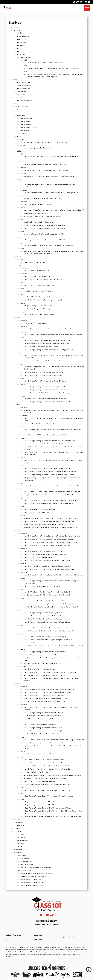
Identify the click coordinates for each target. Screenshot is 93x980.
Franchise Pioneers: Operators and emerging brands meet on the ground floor (53, 68)
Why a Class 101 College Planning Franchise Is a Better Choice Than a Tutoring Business (53, 775)
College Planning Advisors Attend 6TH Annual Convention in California (47, 343)
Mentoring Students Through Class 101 (33, 876)
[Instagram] (74, 937)
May (22, 237)
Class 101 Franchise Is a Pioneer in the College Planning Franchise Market (48, 640)
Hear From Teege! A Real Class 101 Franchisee (36, 867)
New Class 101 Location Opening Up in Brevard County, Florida (44, 297)
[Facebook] (69, 937)
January (23, 173)
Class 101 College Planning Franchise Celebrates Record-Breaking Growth (48, 539)
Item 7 (10, 945)
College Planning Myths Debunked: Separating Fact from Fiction (45, 164)
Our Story (21, 33)
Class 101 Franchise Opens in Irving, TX (36, 271)
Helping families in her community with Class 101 (36, 873)
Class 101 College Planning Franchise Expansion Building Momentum (46, 731)
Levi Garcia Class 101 (27, 864)
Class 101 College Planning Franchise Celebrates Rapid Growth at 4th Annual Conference (53, 575)
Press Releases (26, 57)
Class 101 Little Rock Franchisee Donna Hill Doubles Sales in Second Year (48, 566)
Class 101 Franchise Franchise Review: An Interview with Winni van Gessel (48, 769)
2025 (25, 60)
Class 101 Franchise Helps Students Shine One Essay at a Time (44, 601)
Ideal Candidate (20, 95)
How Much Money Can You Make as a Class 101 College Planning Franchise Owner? (51, 607)
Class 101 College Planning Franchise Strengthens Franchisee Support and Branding (52, 536)
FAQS (16, 104)
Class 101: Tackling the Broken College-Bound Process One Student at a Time (49, 631)
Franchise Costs (26, 121)
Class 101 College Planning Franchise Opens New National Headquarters (47, 763)
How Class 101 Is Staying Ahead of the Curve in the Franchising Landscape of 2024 (51, 193)
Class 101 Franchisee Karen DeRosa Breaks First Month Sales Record (46, 444)
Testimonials (22, 92)
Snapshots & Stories (24, 870)
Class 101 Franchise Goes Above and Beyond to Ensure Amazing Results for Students (52, 542)
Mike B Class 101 (26, 858)
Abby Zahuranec (23, 840)
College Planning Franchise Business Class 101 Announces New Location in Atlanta (51, 805)
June (22, 231)
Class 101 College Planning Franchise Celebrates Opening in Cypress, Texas (49, 350)
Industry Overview (23, 36)
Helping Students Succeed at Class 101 (33, 882)
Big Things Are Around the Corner (35, 262)
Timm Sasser (22, 837)
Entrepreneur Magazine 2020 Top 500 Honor (38, 306)
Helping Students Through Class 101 (32, 879)
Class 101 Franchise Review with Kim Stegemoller (40, 725)
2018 (19, 405)
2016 (19, 684)
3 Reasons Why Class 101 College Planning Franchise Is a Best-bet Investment (50, 689)
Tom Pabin (21, 834)
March (22, 139)
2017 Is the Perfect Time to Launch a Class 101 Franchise (42, 663)
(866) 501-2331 (82, 2)
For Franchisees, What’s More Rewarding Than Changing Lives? (45, 216)
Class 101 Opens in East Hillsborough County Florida (41, 347)
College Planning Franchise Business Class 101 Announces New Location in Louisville (52, 802)
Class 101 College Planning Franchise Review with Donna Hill (43, 655)
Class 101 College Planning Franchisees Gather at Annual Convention (46, 743)
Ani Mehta (21, 843)
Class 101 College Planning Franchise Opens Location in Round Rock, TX (47, 329)
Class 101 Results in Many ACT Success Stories (39, 669)
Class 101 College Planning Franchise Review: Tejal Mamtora (43, 613)
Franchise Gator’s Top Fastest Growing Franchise (40, 309)
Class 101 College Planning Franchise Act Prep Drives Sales (43, 728)
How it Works (22, 39)
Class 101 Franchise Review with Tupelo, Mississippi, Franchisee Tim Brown (48, 503)
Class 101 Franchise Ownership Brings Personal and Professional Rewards (48, 622)
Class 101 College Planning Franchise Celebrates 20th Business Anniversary (49, 569)
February (23, 145)
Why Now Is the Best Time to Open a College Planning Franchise (45, 778)
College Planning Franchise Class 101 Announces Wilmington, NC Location (48, 796)
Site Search (18, 850)
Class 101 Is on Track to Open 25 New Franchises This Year (43, 619)
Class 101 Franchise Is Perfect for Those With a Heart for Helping (45, 637)
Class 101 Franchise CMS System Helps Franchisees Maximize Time (46, 435)
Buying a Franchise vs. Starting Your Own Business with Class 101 (45, 225)
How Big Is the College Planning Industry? (37, 772)
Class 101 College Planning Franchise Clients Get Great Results (44, 695)
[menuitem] (48, 936)
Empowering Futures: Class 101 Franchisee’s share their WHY (44, 234)
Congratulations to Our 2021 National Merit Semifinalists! (43, 279)
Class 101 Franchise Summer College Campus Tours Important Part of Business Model (52, 492)
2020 (19, 265)
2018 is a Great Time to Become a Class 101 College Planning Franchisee (47, 524)
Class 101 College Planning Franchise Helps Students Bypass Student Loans (49, 521)
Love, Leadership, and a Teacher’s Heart (37, 148)
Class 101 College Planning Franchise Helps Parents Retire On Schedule (47, 692)
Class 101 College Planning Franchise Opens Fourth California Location (47, 468)
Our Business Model (24, 88)
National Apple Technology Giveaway (36, 323)
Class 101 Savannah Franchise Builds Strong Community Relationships (47, 340)
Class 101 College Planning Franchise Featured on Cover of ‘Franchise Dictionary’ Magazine (54, 486)
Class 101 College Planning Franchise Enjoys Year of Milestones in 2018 (47, 402)
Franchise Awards (26, 118)
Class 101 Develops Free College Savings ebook (39, 509)
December (24, 182)
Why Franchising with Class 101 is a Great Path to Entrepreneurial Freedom (48, 246)
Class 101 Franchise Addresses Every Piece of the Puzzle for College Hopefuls (49, 604)
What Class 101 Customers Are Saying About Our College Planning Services (49, 766)
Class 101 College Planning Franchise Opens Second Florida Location (46, 390)
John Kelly (21, 846)
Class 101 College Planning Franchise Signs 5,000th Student (44, 375)
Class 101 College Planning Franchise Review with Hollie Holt (43, 713)
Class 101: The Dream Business (34, 643)
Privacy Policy (19, 822)
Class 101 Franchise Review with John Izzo (37, 512)
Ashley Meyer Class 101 (28, 861)
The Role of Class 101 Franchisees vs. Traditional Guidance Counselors (47, 170)
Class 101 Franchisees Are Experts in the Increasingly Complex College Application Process (54, 740)
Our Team (21, 45)
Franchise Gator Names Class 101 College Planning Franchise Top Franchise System (51, 518)
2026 (19, 137)
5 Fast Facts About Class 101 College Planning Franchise (42, 716)
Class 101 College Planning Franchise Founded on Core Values (44, 372)
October (23, 196)
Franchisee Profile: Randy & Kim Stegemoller (39, 222)
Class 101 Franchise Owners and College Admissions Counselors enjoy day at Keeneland (53, 335)
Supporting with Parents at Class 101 (33, 885)
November (24, 190)
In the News (21, 55)
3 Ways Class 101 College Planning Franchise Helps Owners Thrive (45, 698)
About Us (17, 30)
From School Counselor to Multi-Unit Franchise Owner (45, 63)
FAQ (19, 48)
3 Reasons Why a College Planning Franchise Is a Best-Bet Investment (47, 784)
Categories (21, 116)
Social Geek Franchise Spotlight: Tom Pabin (38, 291)
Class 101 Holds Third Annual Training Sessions (39, 315)
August (23, 207)
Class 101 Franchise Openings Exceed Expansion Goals (42, 586)
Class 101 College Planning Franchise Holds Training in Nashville (45, 387)
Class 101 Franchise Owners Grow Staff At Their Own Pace (43, 361)
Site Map (17, 828)
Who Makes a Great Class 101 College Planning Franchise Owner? (45, 628)
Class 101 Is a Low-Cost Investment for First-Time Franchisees (44, 424)
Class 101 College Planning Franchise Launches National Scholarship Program (49, 441)
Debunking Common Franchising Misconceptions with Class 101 (44, 240)
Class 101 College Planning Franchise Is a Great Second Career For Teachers (49, 475)
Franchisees (25, 131)
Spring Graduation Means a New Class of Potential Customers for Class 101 (48, 495)
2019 (19, 318)
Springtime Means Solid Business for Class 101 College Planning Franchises (48, 616)
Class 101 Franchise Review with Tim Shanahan (39, 557)
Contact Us (18, 819)
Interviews (24, 134)
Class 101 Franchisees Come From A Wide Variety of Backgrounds (45, 554)
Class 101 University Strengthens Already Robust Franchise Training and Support (51, 471)
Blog (19, 51)
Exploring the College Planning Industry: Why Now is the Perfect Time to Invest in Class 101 (54, 210)
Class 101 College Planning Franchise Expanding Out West (43, 551)
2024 (25, 66)
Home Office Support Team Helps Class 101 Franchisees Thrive (44, 719)
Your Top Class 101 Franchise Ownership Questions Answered (44, 198)
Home (16, 27)
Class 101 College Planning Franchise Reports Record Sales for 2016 (46, 652)
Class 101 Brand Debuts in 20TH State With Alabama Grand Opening (46, 393)
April (22, 154)
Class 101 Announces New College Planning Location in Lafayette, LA (47, 790)
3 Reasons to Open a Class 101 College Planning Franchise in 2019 (45, 399)
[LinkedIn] (64, 937)
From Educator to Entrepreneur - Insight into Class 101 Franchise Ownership (49, 176)
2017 (19, 531)
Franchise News (26, 124)
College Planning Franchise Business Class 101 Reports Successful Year (47, 808)
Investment (18, 98)
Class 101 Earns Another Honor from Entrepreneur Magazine (43, 300)
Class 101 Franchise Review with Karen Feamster (40, 781)
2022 (19, 257)
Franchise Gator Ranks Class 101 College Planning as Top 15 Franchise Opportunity (51, 527)
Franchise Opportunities (29, 127)
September (24, 202)
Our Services (22, 42)
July (22, 219)
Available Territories (21, 107)
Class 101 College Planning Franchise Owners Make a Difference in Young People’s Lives (52, 672)
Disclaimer (21, 825)
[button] (89, 970)
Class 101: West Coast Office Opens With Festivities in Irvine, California (47, 592)
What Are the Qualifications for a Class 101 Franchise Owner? (44, 760)
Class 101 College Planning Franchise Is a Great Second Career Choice (47, 545)
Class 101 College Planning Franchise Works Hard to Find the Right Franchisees (50, 500)
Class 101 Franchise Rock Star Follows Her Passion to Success (44, 228)
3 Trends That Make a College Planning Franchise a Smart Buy (44, 701)
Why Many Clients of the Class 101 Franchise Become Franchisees (45, 675)
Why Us (17, 80)
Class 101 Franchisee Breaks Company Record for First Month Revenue (47, 560)
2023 (25, 72)
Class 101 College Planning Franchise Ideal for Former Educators (45, 381)
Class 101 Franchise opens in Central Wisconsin (39, 285)
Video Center (19, 853)
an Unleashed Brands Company (46, 922)
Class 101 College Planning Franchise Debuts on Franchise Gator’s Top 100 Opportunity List (54, 646)
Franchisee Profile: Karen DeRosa (35, 213)
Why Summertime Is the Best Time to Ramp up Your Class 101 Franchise (47, 595)
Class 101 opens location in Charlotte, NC (37, 754)
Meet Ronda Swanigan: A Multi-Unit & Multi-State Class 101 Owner (46, 142)
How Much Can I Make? (25, 100)
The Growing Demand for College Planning (38, 204)
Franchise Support (24, 82)
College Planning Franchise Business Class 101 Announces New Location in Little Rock (52, 816)
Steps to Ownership (24, 85)
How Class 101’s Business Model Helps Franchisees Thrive (42, 734)
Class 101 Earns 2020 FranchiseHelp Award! (38, 276)
